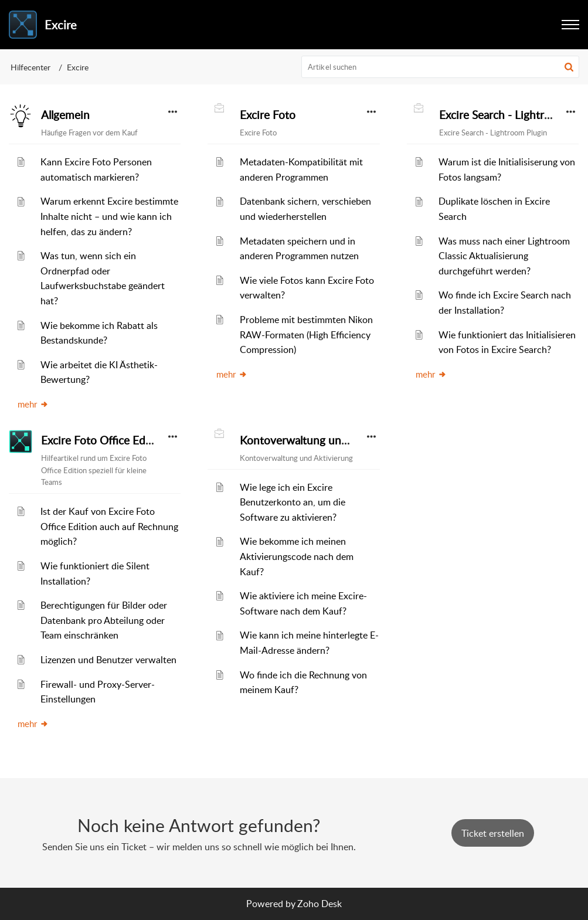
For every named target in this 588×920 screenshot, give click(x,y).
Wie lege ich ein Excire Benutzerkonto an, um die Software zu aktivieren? (293, 502)
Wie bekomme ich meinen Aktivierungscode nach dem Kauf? (297, 556)
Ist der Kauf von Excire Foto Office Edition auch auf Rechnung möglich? (109, 526)
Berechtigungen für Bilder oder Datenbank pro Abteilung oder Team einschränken (104, 620)
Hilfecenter (30, 67)
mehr (33, 404)
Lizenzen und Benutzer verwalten (108, 660)
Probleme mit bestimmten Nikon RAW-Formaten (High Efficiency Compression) (306, 335)
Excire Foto (268, 115)
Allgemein (65, 115)
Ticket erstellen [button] (493, 833)
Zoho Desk (320, 904)
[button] (569, 67)
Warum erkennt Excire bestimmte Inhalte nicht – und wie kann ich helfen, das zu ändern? (109, 216)
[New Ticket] (493, 833)
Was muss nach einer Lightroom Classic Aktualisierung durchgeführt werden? (504, 256)
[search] (440, 67)
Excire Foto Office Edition (105, 440)
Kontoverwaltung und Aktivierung (324, 440)
